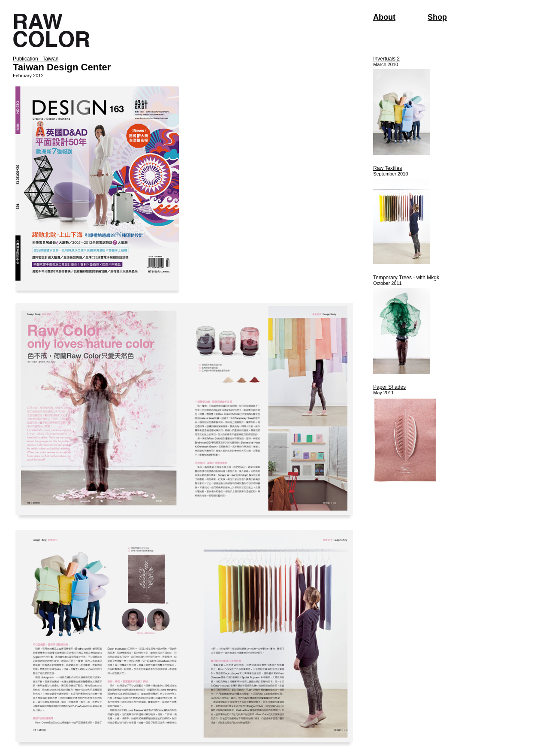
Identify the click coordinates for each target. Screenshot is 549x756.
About (384, 17)
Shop (437, 17)
